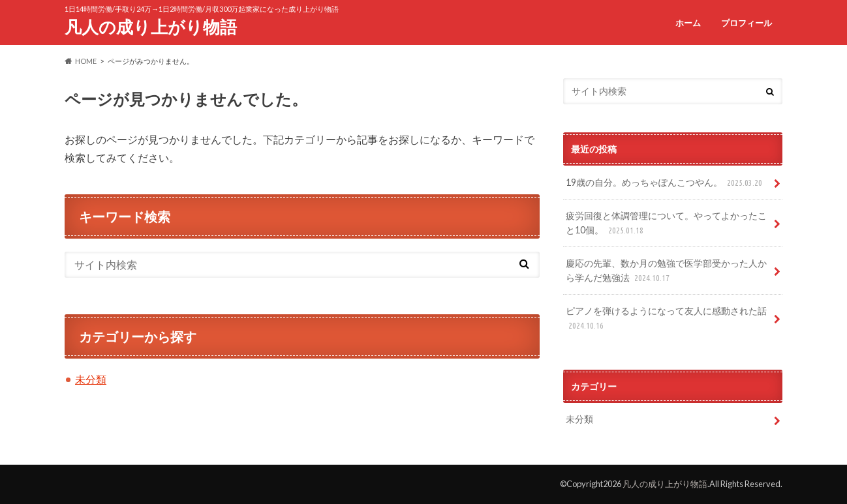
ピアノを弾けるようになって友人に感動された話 (666, 319)
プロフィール (747, 23)
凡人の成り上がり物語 (151, 27)
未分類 (91, 379)
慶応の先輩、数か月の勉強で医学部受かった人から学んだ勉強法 (666, 271)
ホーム (688, 23)
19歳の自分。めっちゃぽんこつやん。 (665, 183)
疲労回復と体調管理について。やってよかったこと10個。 (666, 223)
